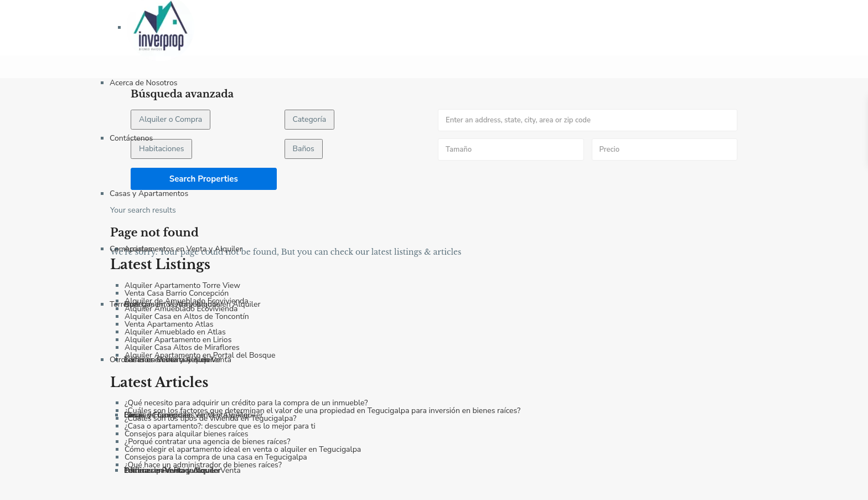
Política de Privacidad (161, 470)
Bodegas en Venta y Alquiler (174, 304)
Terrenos (125, 304)
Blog (132, 415)
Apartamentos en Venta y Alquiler (183, 249)
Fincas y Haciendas (157, 415)
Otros (119, 360)
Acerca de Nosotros (143, 83)
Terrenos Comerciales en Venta (178, 360)
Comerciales (131, 249)
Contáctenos (131, 138)
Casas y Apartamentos (149, 194)
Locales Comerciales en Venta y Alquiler (193, 415)
